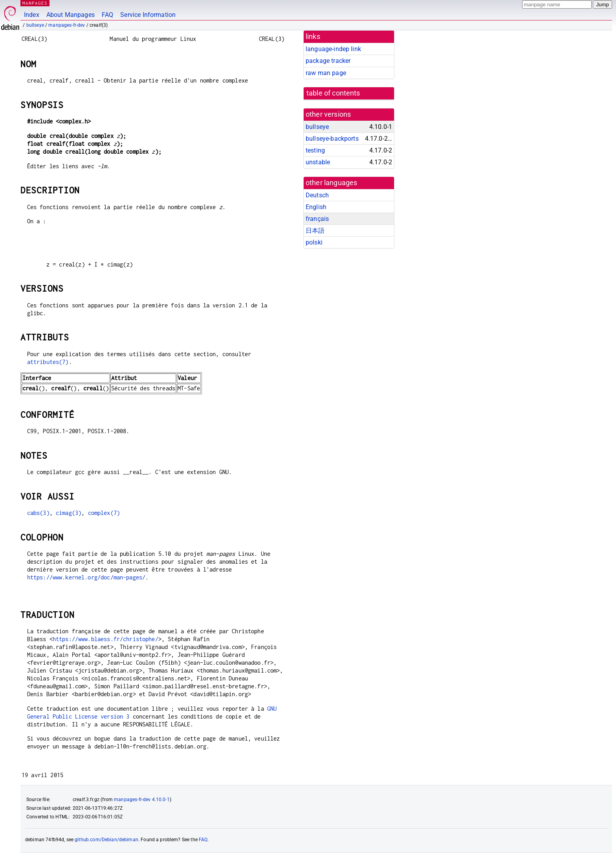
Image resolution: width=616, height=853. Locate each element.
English (316, 207)
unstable (318, 162)
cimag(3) (69, 513)
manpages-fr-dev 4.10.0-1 (142, 800)
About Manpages (71, 15)
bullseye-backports (332, 139)
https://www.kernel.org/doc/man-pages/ (86, 577)
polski (314, 242)
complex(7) (104, 513)
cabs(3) (38, 513)
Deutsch (317, 195)
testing (315, 150)
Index (32, 15)
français (317, 219)
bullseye (35, 25)
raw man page (326, 73)
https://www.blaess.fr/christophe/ (105, 639)
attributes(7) (48, 362)
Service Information (148, 15)
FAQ (107, 15)
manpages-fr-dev (67, 25)
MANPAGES (35, 3)
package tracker (328, 61)
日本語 (315, 231)
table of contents (333, 93)
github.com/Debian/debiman (106, 840)
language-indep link (333, 49)
